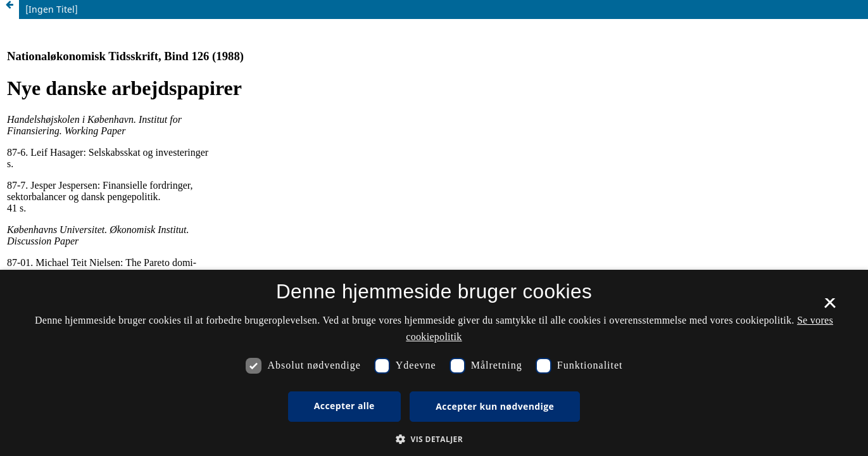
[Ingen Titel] (52, 9)
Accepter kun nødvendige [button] (495, 406)
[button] (434, 439)
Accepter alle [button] (344, 406)
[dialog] (434, 363)
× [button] (830, 307)
